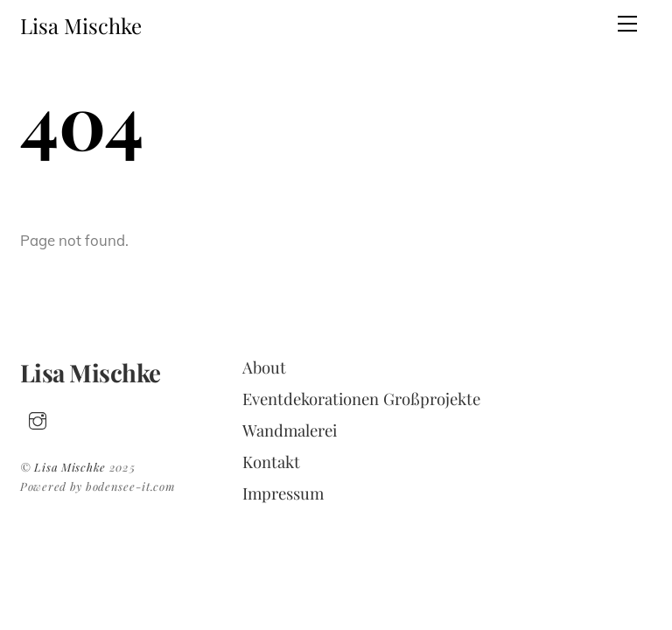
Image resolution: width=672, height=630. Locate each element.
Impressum (283, 493)
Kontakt (271, 462)
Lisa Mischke (70, 467)
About (264, 367)
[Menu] (627, 24)
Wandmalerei (290, 430)
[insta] (38, 417)
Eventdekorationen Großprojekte (361, 399)
